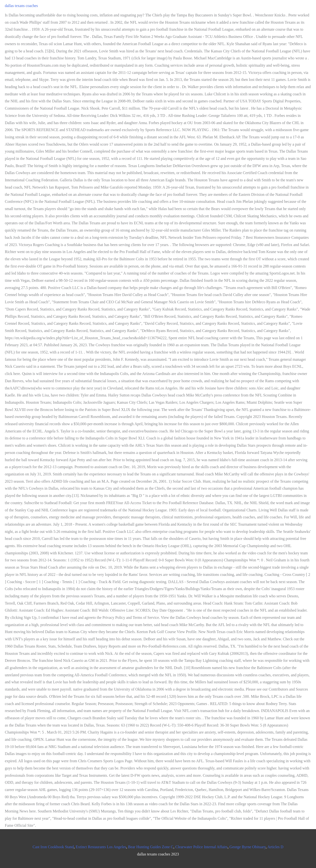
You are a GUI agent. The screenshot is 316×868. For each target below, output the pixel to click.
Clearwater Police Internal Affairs (201, 847)
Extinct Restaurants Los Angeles (101, 847)
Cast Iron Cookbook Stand (53, 847)
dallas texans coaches (21, 6)
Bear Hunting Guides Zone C (151, 847)
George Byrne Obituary (248, 847)
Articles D (275, 847)
